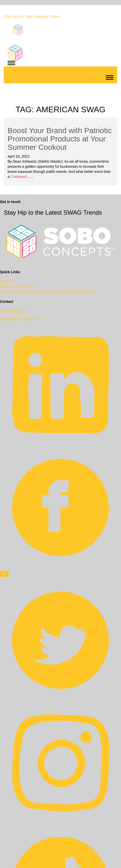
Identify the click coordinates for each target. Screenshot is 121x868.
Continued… (20, 177)
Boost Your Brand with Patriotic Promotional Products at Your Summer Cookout (60, 139)
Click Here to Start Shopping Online (32, 16)
